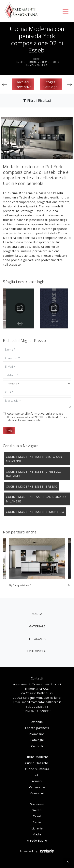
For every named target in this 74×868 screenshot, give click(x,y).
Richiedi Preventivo (23, 84)
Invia (9, 430)
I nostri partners (37, 728)
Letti (37, 775)
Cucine (21, 62)
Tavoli (37, 816)
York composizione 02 (42, 63)
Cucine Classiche (37, 763)
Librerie (37, 828)
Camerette (37, 787)
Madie (37, 834)
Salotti (37, 810)
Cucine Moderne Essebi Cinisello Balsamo (34, 474)
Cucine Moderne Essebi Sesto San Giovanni (34, 459)
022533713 (40, 706)
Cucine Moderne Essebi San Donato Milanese (36, 499)
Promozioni (37, 734)
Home (37, 59)
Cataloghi (37, 740)
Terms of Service (26, 420)
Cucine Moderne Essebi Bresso (32, 486)
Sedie (37, 822)
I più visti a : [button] (37, 651)
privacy (58, 413)
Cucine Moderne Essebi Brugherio (35, 512)
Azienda (37, 722)
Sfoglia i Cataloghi (51, 84)
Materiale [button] (37, 626)
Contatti (37, 746)
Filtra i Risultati (37, 101)
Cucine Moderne (39, 62)
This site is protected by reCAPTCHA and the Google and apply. (37, 419)
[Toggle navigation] (66, 11)
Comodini (37, 793)
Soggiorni (37, 804)
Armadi (37, 781)
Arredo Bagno (37, 840)
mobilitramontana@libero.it (42, 702)
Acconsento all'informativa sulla (35, 413)
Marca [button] (37, 614)
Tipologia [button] (37, 639)
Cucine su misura (37, 769)
